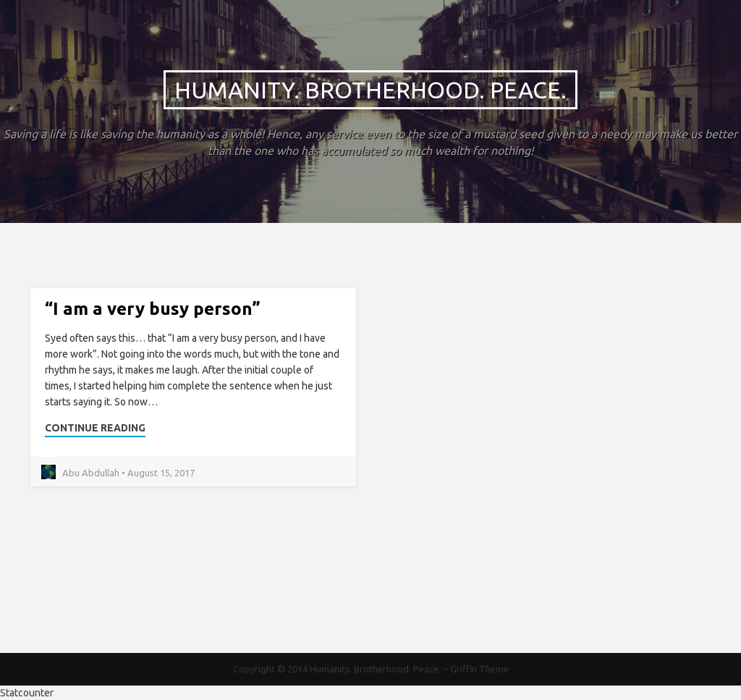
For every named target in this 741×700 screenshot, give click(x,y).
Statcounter (27, 693)
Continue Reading (95, 428)
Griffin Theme (479, 669)
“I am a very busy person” (153, 309)
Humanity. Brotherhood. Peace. (370, 90)
